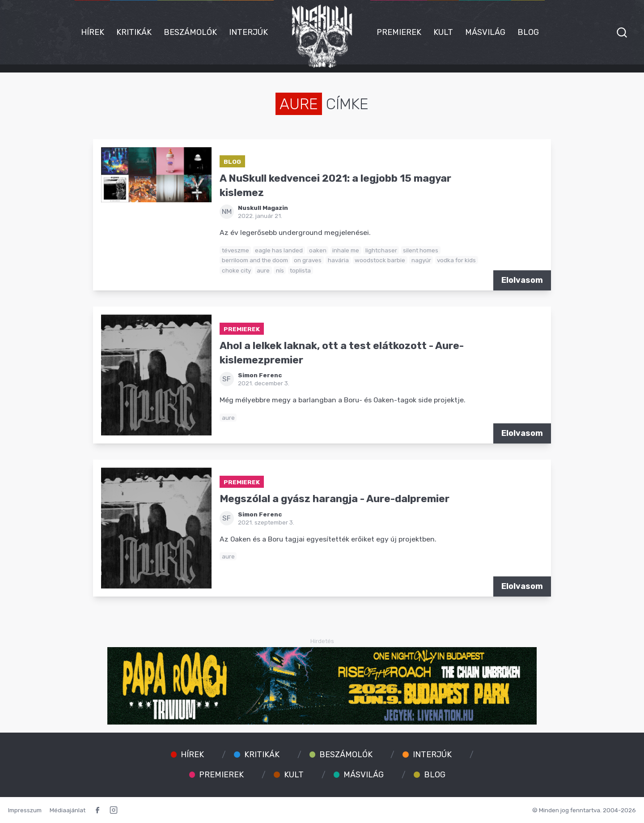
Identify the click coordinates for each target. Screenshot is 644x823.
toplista (300, 270)
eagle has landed (279, 250)
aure (263, 270)
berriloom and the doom (255, 260)
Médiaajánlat (68, 810)
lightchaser (381, 250)
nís (280, 270)
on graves (308, 260)
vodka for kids (456, 260)
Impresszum (25, 810)
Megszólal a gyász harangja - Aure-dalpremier (335, 499)
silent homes (421, 250)
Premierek (399, 32)
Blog (528, 32)
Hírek (93, 32)
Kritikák (134, 32)
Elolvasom (522, 280)
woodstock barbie (380, 260)
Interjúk (248, 32)
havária (338, 260)
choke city (236, 270)
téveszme (235, 250)
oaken (318, 250)
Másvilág (485, 32)
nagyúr (421, 260)
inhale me (346, 250)
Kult (443, 32)
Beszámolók (190, 32)
